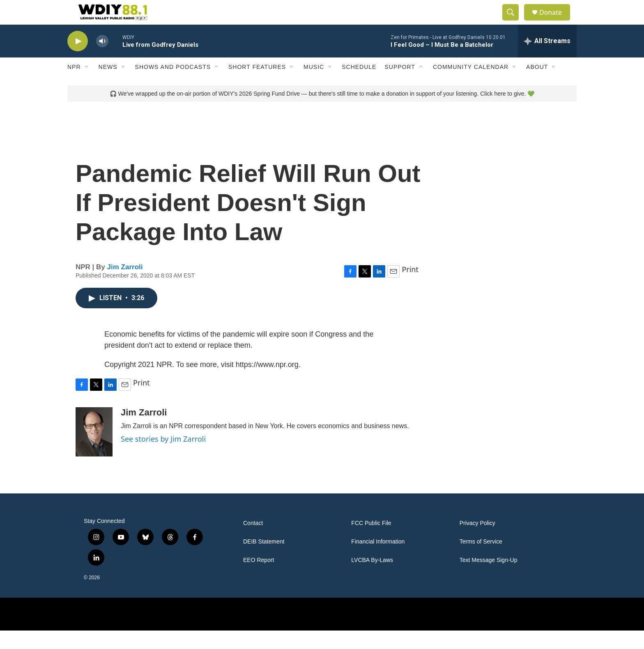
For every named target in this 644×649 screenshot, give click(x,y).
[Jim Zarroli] (94, 450)
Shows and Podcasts (173, 85)
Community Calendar (471, 85)
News (108, 85)
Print (410, 288)
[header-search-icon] (514, 22)
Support (400, 85)
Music (314, 85)
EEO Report (259, 579)
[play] (78, 60)
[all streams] (547, 60)
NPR (74, 85)
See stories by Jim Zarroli (163, 457)
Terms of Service (481, 560)
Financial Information (378, 560)
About (537, 85)
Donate (556, 22)
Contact (253, 542)
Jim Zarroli (125, 286)
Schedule (359, 85)
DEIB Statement (264, 560)
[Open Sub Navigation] (87, 85)
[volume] (102, 60)
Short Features (257, 85)
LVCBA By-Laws (372, 579)
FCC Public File (371, 542)
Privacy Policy (477, 542)
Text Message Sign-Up (489, 579)
